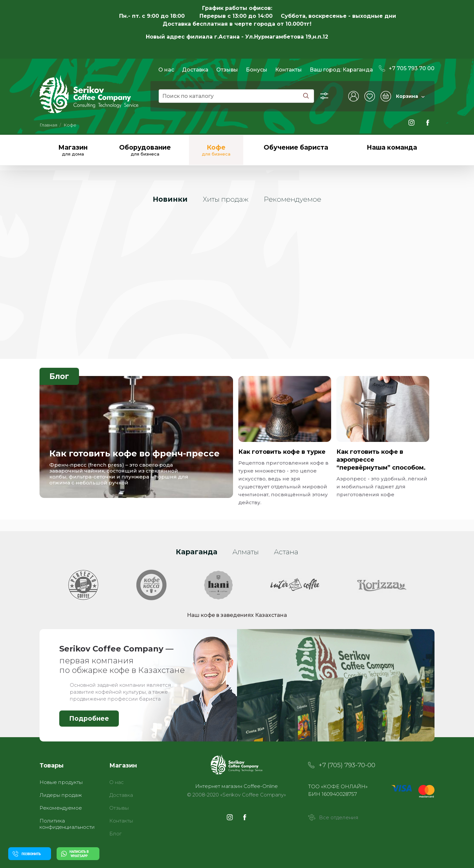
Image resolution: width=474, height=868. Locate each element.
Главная (48, 125)
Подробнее (89, 719)
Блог (59, 376)
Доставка (195, 70)
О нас (166, 70)
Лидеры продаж (61, 795)
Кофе (70, 125)
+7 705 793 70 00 (407, 68)
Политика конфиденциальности (67, 824)
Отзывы (227, 70)
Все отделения (333, 817)
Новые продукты (61, 782)
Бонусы (257, 70)
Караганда (358, 70)
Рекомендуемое (61, 808)
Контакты (289, 70)
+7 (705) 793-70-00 (347, 765)
